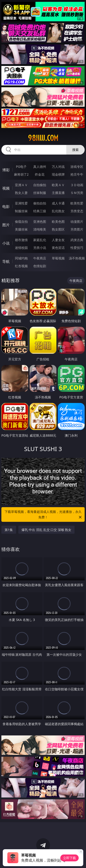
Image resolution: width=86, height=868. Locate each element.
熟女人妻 (21, 193)
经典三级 (40, 211)
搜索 (75, 150)
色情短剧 (40, 266)
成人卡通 (58, 203)
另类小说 (40, 248)
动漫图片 (77, 222)
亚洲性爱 (21, 203)
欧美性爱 (77, 203)
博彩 (6, 170)
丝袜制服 (40, 193)
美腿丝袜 (21, 229)
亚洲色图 (40, 222)
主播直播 (58, 193)
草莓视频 (58, 258)
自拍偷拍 (40, 185)
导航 (6, 261)
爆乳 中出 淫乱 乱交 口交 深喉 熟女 (47, 530)
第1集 (9, 530)
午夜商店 (40, 258)
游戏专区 (77, 167)
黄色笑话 (58, 248)
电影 (6, 207)
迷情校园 (21, 248)
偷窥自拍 (21, 222)
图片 (6, 225)
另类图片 (77, 229)
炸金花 (40, 174)
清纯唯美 (40, 229)
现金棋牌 (58, 174)
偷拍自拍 (40, 203)
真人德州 (40, 167)
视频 (6, 188)
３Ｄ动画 (77, 185)
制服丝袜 (21, 211)
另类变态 (77, 211)
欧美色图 (58, 222)
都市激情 (21, 240)
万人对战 (58, 167)
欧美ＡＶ (58, 185)
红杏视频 (21, 266)
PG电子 (21, 167)
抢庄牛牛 (77, 174)
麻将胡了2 (21, 174)
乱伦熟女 (58, 211)
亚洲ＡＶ (21, 185)
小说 (6, 243)
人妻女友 (58, 240)
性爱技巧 (77, 248)
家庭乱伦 (40, 240)
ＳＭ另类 (77, 193)
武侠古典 (77, 240)
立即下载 (69, 858)
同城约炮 (21, 258)
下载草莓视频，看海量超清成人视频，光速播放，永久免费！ (44, 515)
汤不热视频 (77, 258)
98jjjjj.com (43, 138)
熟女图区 (58, 229)
